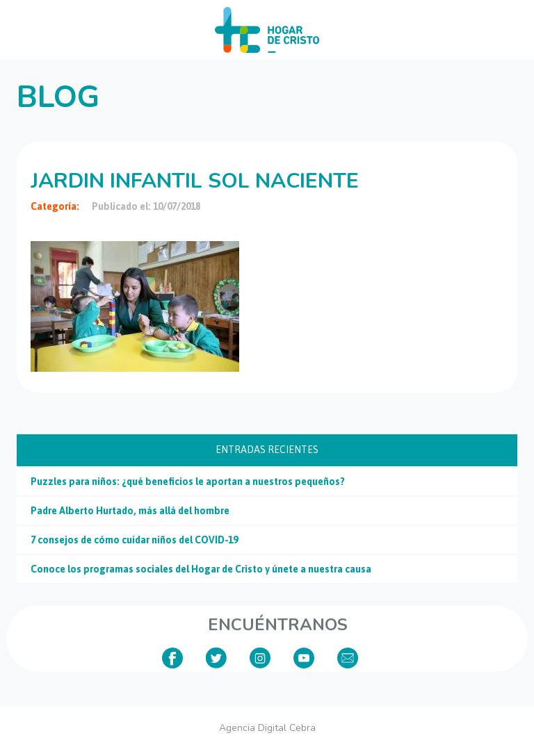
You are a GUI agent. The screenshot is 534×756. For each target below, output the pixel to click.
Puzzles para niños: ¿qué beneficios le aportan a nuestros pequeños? (188, 482)
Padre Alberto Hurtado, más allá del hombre (130, 511)
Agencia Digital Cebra (267, 728)
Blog (58, 97)
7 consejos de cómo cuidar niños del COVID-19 (134, 540)
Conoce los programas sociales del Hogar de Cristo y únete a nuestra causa (201, 569)
